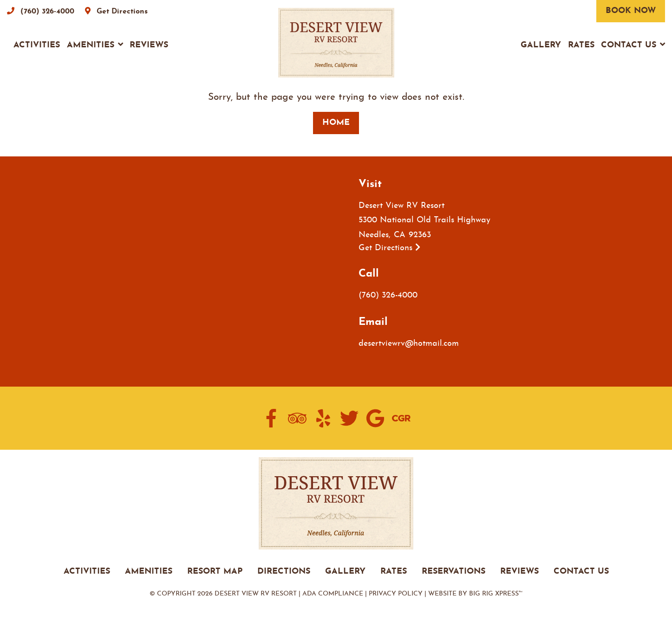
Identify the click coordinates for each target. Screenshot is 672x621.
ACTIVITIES (87, 572)
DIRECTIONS (284, 572)
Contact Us (629, 45)
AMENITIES (149, 572)
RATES (394, 572)
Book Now (631, 11)
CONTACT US (581, 572)
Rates (581, 45)
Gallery (541, 45)
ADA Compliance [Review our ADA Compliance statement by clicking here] (333, 594)
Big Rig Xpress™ (496, 594)
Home (336, 123)
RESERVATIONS (453, 572)
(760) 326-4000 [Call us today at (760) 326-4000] (388, 295)
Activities (37, 45)
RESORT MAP (215, 572)
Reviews (149, 45)
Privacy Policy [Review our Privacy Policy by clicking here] (396, 594)
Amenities (91, 45)
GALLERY (345, 572)
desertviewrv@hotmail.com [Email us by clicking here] (409, 344)
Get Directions (389, 248)
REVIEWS (519, 572)
